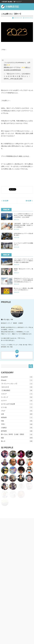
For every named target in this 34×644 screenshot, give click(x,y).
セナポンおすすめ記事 (17, 404)
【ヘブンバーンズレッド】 (17, 384)
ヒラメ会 (17, 407)
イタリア (17, 394)
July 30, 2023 (18, 79)
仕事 (17, 414)
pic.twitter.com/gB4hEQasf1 (12, 70)
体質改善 (17, 418)
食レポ (17, 441)
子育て (17, 424)
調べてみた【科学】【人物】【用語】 (17, 434)
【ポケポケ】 (17, 387)
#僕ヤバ (28, 67)
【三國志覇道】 (17, 390)
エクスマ (17, 401)
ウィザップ (17, 397)
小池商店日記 (10, 7)
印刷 (17, 421)
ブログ (17, 411)
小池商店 (17, 428)
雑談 (17, 438)
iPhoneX (17, 380)
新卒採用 (17, 431)
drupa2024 (17, 377)
